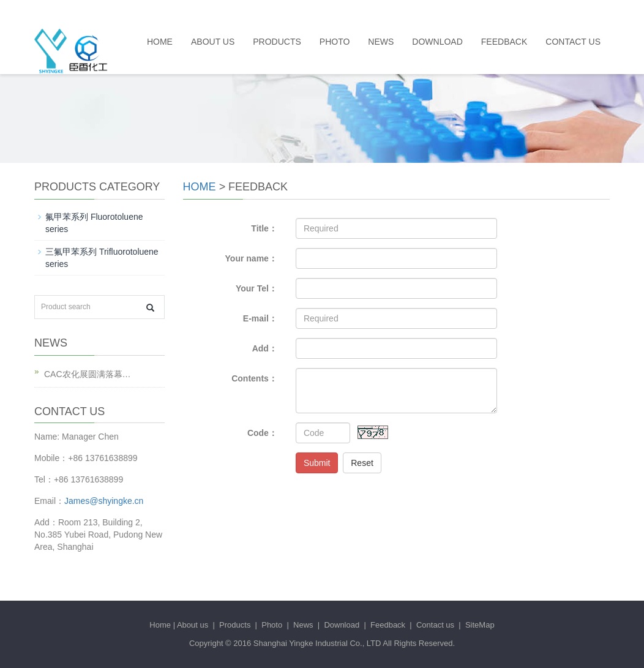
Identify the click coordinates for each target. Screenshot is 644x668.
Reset (362, 463)
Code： (262, 433)
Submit (317, 463)
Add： (265, 348)
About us (213, 42)
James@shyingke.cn (104, 501)
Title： (264, 228)
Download (437, 42)
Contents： (254, 378)
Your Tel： (256, 288)
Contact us (573, 42)
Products (277, 42)
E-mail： (260, 318)
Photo (335, 42)
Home (160, 42)
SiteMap (480, 625)
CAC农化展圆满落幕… (88, 374)
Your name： (251, 258)
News (381, 42)
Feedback (504, 42)
